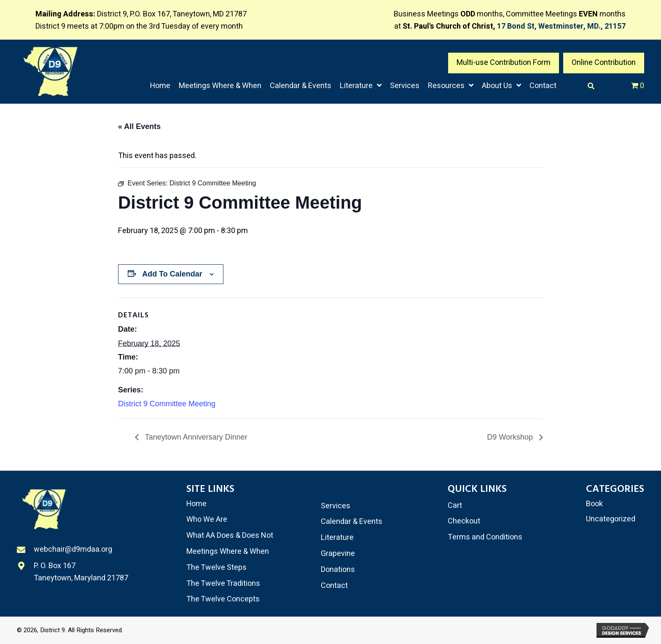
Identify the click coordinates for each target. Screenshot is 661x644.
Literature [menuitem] (337, 538)
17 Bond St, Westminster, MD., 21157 (561, 26)
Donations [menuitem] (338, 570)
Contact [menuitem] (334, 586)
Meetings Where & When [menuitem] (228, 551)
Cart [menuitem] (455, 506)
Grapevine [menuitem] (338, 554)
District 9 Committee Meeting (167, 404)
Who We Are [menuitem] (207, 519)
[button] (504, 63)
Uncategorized (611, 519)
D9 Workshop (511, 437)
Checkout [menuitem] (464, 521)
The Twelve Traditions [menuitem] (223, 584)
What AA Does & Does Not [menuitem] (230, 535)
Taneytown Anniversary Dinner (195, 437)
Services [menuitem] (336, 506)
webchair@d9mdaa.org (73, 550)
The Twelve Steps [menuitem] (216, 568)
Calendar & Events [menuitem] (352, 522)
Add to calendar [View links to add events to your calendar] (172, 274)
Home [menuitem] (196, 504)
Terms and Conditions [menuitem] (485, 537)
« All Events (139, 126)
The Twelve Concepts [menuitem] (223, 599)
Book (594, 504)
